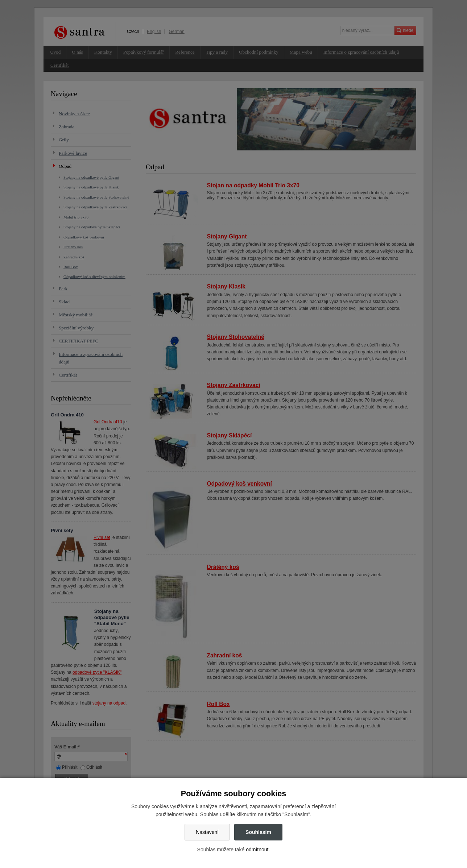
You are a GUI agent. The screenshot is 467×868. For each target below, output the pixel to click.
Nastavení (207, 832)
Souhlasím (258, 832)
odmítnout (257, 850)
